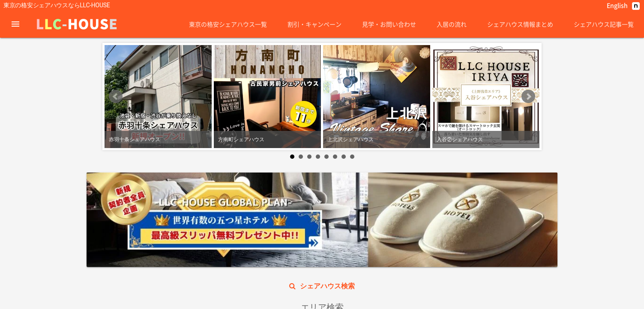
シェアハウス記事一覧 (604, 24)
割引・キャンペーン (315, 24)
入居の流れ (452, 24)
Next (528, 164)
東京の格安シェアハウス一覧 (228, 24)
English (617, 5)
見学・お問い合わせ (389, 24)
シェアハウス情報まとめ (520, 24)
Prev (116, 164)
